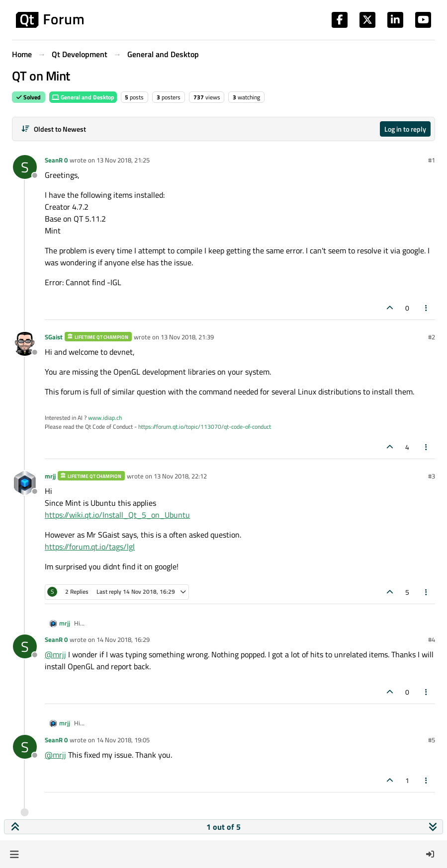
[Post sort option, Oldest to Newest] (53, 129)
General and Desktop (83, 97)
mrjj (50, 476)
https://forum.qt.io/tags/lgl (90, 547)
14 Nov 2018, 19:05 (123, 740)
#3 (432, 476)
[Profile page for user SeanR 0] (25, 167)
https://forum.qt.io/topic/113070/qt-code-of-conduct (205, 427)
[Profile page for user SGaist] (25, 344)
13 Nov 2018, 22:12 (180, 476)
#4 (432, 639)
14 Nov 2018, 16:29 (123, 639)
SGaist (54, 337)
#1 (432, 160)
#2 (432, 337)
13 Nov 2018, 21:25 (123, 160)
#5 (432, 740)
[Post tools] (427, 308)
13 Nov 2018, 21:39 (187, 337)
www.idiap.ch (105, 418)
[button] (14, 854)
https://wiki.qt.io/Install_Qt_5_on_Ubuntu (117, 515)
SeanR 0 (56, 160)
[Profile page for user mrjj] (25, 483)
